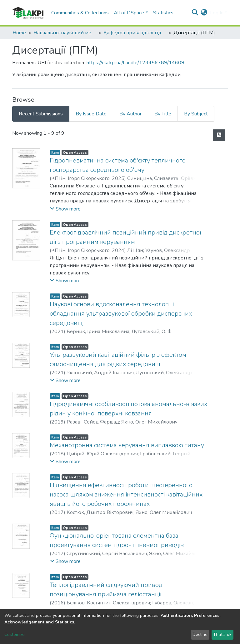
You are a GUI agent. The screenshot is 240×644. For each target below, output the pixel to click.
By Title (163, 114)
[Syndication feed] (219, 135)
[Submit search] (195, 13)
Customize (15, 634)
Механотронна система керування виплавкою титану (127, 445)
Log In (217, 13)
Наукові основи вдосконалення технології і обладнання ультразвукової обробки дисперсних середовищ (121, 314)
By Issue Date (91, 114)
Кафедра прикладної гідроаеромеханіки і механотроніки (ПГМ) (135, 33)
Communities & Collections (80, 13)
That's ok (222, 634)
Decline (200, 634)
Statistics (163, 13)
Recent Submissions (41, 114)
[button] (204, 13)
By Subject (196, 114)
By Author (130, 114)
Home (19, 33)
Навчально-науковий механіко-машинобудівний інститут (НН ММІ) (65, 33)
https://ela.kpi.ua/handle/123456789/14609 (135, 63)
